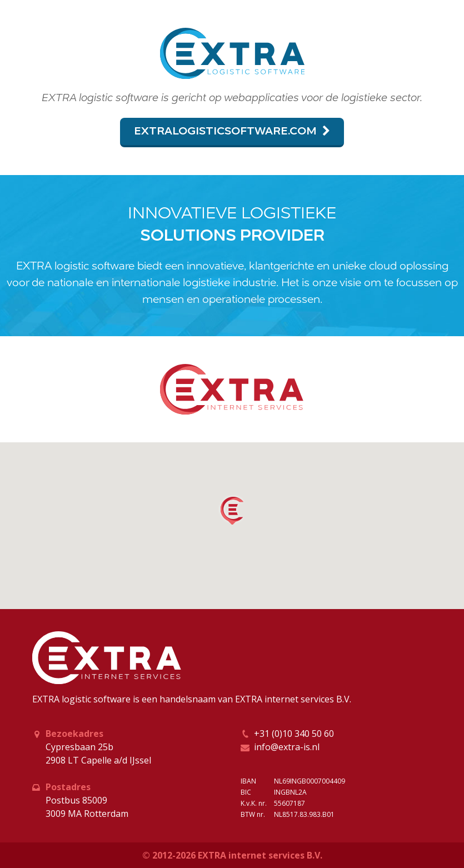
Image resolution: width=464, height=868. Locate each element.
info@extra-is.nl (287, 747)
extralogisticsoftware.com (232, 131)
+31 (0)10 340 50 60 (294, 734)
